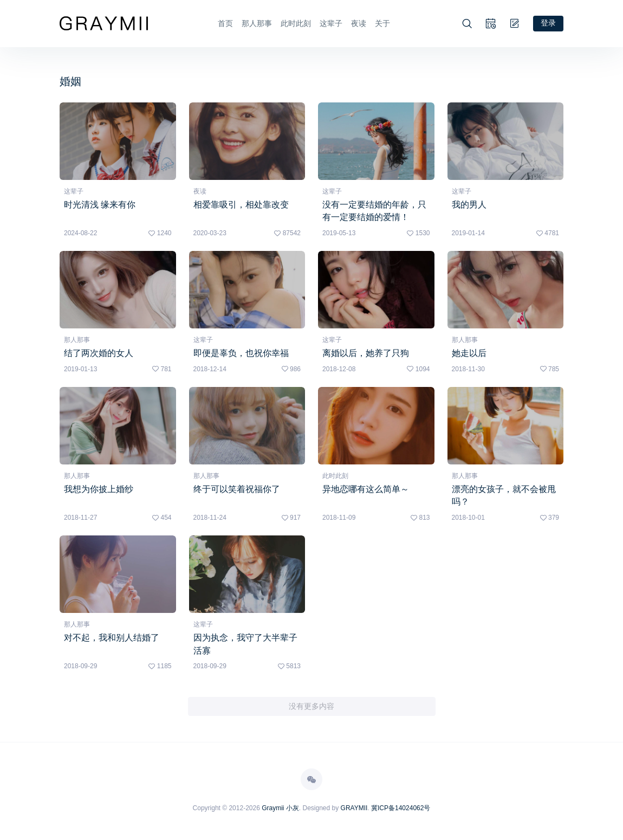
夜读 (359, 23)
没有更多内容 (311, 707)
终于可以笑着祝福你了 (237, 489)
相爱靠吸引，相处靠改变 (241, 204)
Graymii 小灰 (280, 809)
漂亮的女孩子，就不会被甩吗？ (504, 496)
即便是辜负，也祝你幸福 (241, 353)
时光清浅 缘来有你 (100, 204)
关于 (382, 23)
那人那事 (257, 23)
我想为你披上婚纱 (99, 489)
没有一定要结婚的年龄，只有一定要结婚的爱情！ (374, 211)
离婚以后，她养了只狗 (366, 353)
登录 (548, 23)
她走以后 (469, 353)
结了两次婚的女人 (99, 353)
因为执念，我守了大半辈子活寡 (245, 645)
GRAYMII (354, 809)
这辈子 (331, 23)
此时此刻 (296, 23)
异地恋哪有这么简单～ (366, 489)
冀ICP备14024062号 (401, 809)
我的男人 (469, 204)
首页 (225, 23)
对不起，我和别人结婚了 (112, 638)
